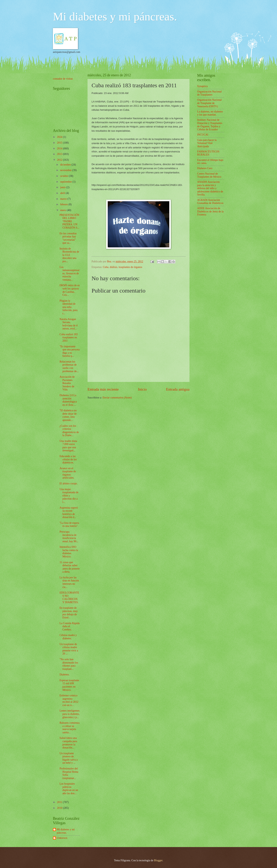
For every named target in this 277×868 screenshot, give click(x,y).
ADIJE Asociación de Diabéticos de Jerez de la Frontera (210, 211)
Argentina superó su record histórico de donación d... (69, 513)
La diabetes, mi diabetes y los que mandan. (210, 113)
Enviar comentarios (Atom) (117, 398)
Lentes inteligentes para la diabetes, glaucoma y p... (69, 714)
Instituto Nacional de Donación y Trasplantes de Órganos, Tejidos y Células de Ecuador (210, 125)
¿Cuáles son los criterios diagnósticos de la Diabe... (69, 431)
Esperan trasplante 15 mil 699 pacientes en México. (69, 685)
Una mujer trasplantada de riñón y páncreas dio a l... (69, 496)
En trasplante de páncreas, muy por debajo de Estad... (69, 613)
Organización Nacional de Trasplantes (209, 93)
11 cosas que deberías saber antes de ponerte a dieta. (70, 567)
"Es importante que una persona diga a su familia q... (70, 351)
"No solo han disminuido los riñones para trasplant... (69, 664)
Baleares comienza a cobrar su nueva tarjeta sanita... (69, 728)
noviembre (66, 170)
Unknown (62, 838)
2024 (60, 137)
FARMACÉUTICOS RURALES (208, 153)
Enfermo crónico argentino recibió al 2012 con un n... (69, 700)
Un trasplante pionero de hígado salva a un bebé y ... (68, 758)
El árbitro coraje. (68, 483)
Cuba (106, 267)
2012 (60, 160)
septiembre (66, 182)
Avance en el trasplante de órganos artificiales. (68, 473)
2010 (60, 808)
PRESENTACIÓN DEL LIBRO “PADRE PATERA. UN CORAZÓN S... (69, 221)
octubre (65, 176)
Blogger (158, 860)
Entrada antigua (178, 389)
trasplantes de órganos (130, 267)
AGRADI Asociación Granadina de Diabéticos (210, 202)
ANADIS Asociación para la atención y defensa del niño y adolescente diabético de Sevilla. (210, 188)
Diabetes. (64, 675)
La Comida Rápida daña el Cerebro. (69, 626)
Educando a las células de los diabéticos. (68, 459)
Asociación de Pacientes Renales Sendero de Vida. (67, 383)
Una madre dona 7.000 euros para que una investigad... (68, 446)
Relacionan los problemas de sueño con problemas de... (69, 366)
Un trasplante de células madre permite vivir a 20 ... (69, 649)
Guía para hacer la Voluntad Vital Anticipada (207, 143)
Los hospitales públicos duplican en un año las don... (69, 789)
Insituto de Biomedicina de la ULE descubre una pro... (69, 255)
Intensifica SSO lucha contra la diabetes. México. (69, 552)
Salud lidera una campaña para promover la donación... (68, 743)
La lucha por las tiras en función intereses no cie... (69, 582)
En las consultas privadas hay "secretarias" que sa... (68, 238)
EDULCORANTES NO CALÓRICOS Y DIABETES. (69, 597)
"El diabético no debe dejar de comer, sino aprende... (68, 415)
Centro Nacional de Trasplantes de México (209, 175)
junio (63, 187)
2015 (60, 143)
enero (63, 210)
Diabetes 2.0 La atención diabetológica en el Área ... (68, 400)
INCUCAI (203, 135)
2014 (60, 148)
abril (63, 193)
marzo (64, 199)
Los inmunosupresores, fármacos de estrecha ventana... (69, 273)
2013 (60, 154)
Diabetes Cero (205, 168)
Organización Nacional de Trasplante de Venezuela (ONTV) (209, 103)
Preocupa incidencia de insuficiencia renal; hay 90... (69, 537)
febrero (64, 204)
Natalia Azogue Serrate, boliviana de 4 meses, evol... (68, 324)
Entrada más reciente (103, 389)
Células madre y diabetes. (68, 637)
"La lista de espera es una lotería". (69, 525)
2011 (60, 802)
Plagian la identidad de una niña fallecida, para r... (68, 307)
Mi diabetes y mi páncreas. (115, 17)
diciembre (66, 165)
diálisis (114, 267)
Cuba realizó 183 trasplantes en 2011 (68, 338)
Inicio (142, 389)
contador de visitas (63, 79)
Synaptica (202, 86)
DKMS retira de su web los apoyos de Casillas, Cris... (70, 290)
